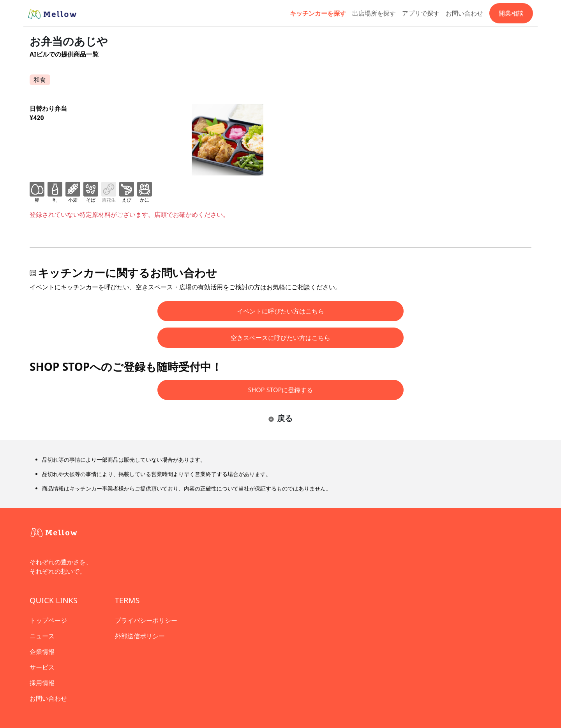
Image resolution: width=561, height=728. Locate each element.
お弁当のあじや (69, 41)
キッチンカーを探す (318, 13)
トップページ (48, 620)
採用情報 (42, 683)
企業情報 (42, 652)
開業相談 (511, 13)
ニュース (42, 636)
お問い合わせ (464, 13)
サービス (42, 667)
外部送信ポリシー (140, 636)
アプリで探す (421, 13)
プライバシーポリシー (146, 620)
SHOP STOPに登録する (281, 390)
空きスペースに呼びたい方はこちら (280, 338)
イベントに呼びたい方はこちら (280, 311)
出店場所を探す (374, 13)
